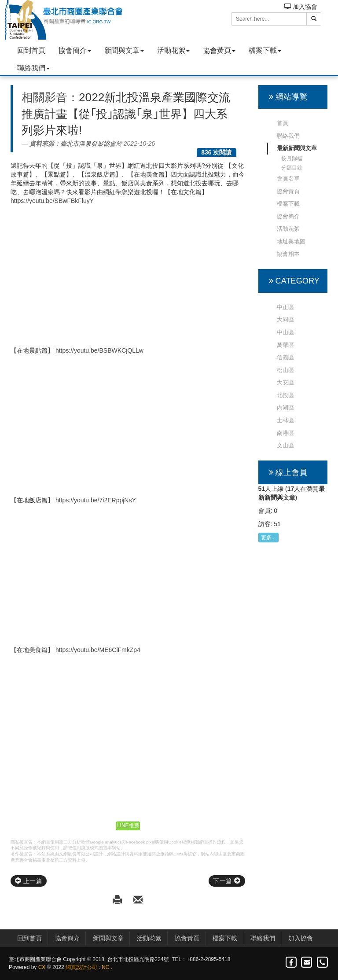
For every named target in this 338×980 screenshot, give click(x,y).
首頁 (283, 123)
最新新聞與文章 (297, 148)
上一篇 (29, 881)
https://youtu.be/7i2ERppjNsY (96, 500)
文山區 (285, 445)
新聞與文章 (124, 50)
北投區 (285, 395)
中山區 (285, 332)
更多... (268, 538)
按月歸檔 (292, 158)
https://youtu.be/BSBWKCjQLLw (99, 350)
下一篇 (227, 881)
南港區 (285, 433)
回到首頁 (31, 50)
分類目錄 (292, 168)
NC (105, 967)
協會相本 (288, 254)
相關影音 (44, 97)
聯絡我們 (33, 68)
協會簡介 (75, 50)
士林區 (285, 420)
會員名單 (288, 179)
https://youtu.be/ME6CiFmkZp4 (98, 650)
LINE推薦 (128, 825)
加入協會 (301, 7)
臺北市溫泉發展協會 (88, 144)
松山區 (285, 370)
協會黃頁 (219, 50)
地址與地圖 (291, 241)
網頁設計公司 (81, 967)
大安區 (285, 382)
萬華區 (285, 345)
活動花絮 (173, 50)
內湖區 (285, 407)
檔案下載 (265, 50)
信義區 (285, 357)
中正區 (285, 307)
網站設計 (116, 854)
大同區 (285, 319)
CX (42, 967)
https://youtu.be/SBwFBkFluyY (52, 201)
